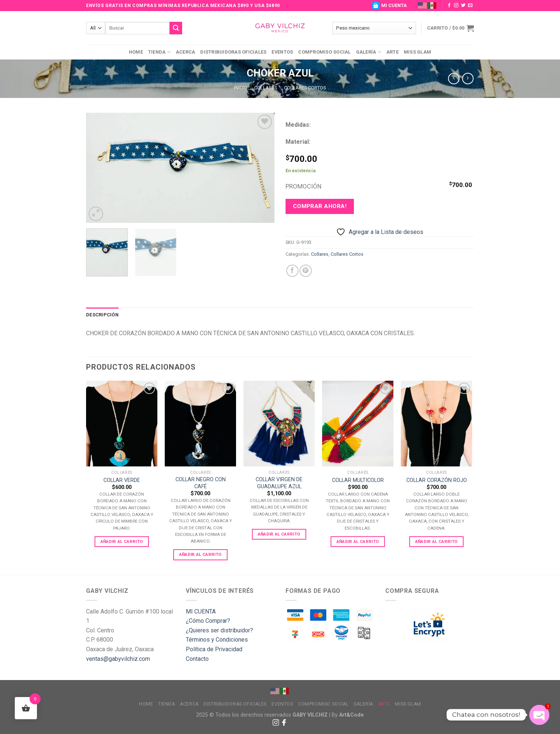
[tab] (102, 315)
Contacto (197, 659)
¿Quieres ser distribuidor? (219, 630)
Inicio (241, 88)
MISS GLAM (417, 52)
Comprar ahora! (320, 206)
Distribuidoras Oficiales (233, 52)
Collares (266, 88)
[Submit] (176, 28)
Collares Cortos (305, 88)
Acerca (186, 52)
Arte (392, 52)
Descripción (102, 315)
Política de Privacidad (214, 649)
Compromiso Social (324, 52)
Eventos (282, 52)
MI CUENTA (389, 6)
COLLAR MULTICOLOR (358, 480)
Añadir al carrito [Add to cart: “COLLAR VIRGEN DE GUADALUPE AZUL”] (279, 534)
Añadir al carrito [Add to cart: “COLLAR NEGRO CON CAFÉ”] (201, 554)
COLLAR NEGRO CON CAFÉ (201, 483)
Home (136, 52)
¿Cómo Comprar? (208, 621)
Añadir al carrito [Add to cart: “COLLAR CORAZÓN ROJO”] (437, 541)
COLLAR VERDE (122, 480)
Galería (369, 52)
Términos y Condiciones (217, 640)
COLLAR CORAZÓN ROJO (437, 480)
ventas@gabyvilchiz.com (118, 659)
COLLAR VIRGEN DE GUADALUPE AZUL (279, 483)
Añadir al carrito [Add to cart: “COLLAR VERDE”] (122, 541)
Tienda (159, 52)
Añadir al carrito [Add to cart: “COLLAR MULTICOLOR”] (358, 541)
